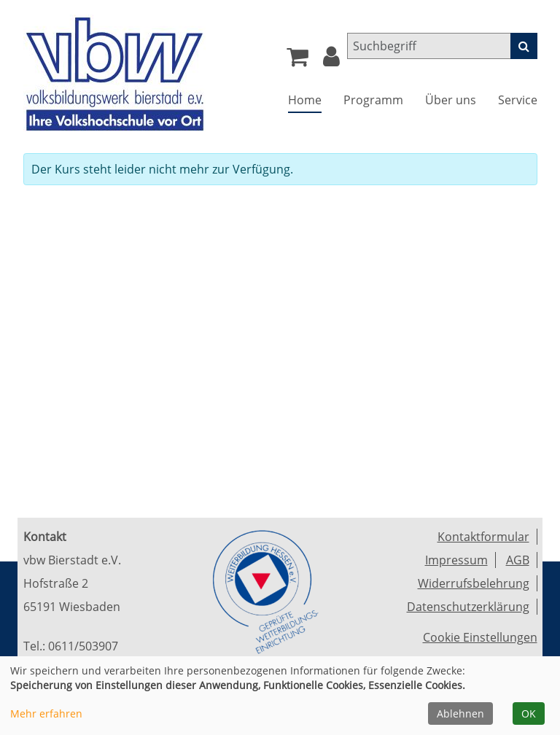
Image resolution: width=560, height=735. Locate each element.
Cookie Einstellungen (480, 637)
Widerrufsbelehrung (474, 583)
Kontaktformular (483, 537)
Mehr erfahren (46, 713)
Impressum (456, 560)
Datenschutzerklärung (468, 607)
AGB (518, 560)
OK (529, 713)
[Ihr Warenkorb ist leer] (297, 61)
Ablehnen (460, 713)
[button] (331, 61)
